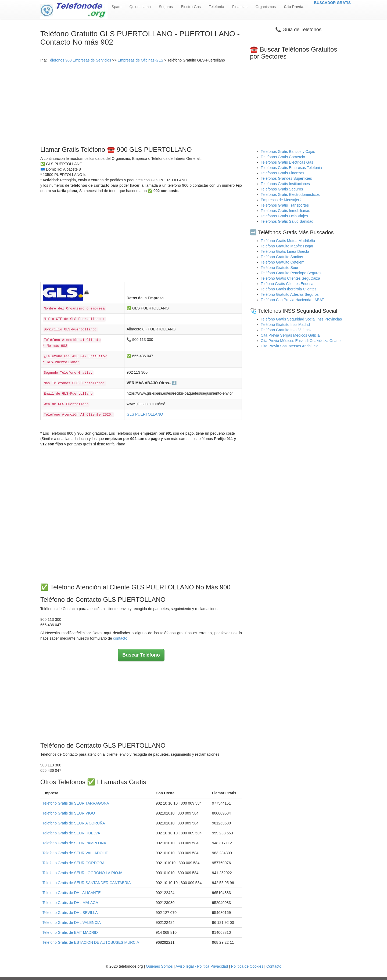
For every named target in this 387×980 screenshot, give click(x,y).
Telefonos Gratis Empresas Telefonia (291, 168)
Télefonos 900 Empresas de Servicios (80, 60)
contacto (120, 638)
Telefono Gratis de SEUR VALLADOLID (76, 853)
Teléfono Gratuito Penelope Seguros (291, 273)
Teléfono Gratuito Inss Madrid (285, 325)
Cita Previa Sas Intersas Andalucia (290, 346)
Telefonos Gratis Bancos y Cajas (288, 152)
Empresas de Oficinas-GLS (141, 60)
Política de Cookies (247, 966)
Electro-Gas (191, 7)
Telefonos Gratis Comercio (283, 157)
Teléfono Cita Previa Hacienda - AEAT (292, 300)
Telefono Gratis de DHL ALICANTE (72, 893)
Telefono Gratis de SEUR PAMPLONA (74, 843)
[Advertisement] (141, 103)
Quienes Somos (160, 966)
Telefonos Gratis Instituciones (285, 184)
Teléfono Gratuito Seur (279, 268)
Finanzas (240, 7)
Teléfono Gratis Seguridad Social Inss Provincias (301, 319)
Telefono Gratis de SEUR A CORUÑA (74, 823)
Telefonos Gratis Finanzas (282, 173)
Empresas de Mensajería (282, 200)
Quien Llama (140, 7)
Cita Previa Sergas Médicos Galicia (290, 335)
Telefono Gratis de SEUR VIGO (69, 813)
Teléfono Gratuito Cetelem (283, 262)
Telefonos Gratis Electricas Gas (287, 162)
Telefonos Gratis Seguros (282, 189)
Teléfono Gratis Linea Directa (285, 251)
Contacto (274, 966)
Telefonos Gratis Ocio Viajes (284, 216)
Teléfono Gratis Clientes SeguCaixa (290, 278)
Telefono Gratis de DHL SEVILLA (70, 913)
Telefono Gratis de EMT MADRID (70, 932)
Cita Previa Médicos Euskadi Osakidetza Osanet (301, 341)
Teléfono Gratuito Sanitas (282, 257)
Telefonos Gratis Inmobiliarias (285, 211)
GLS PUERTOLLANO (145, 414)
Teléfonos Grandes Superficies (286, 178)
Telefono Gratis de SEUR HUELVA (71, 833)
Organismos (266, 7)
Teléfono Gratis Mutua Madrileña (288, 241)
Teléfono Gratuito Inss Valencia (287, 330)
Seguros (166, 7)
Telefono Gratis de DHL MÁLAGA (70, 903)
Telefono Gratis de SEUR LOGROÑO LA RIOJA (82, 873)
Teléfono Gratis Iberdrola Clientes (289, 289)
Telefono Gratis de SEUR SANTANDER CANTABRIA (87, 883)
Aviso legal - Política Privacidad (202, 966)
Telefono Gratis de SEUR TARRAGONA (76, 803)
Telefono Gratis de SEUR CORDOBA (74, 863)
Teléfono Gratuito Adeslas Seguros (290, 294)
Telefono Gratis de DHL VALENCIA (72, 923)
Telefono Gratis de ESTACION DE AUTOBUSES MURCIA (91, 942)
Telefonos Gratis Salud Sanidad (287, 221)
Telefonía (216, 7)
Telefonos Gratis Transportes (285, 205)
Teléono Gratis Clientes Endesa (287, 284)
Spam (117, 7)
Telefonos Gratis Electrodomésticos (290, 194)
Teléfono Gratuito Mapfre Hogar (287, 246)
